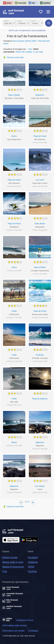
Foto (5, 571)
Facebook (33, 557)
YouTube (32, 571)
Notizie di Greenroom (13, 567)
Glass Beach (40, 224)
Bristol (14, 442)
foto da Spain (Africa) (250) (24, 41)
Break (33, 21)
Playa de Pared (40, 136)
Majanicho (40, 95)
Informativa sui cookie (13, 631)
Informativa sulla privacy (15, 625)
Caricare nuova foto (15, 57)
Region (20, 21)
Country (6, 21)
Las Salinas (40, 486)
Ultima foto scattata (24, 52)
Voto (30, 49)
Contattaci (33, 631)
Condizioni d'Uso (25, 620)
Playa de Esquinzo (40, 399)
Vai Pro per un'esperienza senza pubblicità (27, 30)
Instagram (33, 562)
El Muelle (40, 355)
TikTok (31, 567)
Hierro (14, 136)
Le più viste (38, 52)
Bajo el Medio (14, 95)
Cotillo (14, 311)
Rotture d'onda (10, 557)
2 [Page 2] (27, 502)
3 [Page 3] (29, 502)
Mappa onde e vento (13, 562)
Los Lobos (40, 180)
